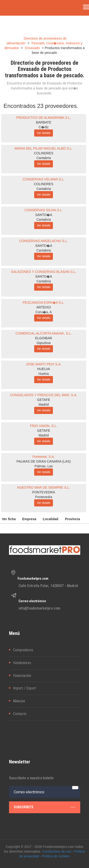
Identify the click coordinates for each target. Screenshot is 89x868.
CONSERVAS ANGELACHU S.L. (44, 241)
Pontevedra (44, 497)
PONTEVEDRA (44, 492)
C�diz (44, 127)
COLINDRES (44, 153)
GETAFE (44, 400)
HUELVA (44, 369)
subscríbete (44, 807)
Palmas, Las (44, 466)
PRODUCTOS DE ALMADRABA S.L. (44, 118)
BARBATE (44, 122)
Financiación (22, 676)
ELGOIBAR (44, 338)
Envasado (32, 48)
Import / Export (25, 688)
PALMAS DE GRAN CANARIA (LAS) (44, 461)
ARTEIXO (44, 307)
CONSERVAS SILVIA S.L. (44, 210)
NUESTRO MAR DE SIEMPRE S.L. (44, 487)
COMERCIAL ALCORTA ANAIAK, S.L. (44, 333)
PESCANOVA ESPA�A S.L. (44, 303)
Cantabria (44, 158)
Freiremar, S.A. (44, 457)
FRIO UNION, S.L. (44, 426)
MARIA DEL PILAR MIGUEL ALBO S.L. (44, 148)
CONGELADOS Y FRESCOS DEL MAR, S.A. (44, 395)
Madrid (44, 404)
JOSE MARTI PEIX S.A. (44, 364)
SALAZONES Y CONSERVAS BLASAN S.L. (44, 272)
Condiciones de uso (57, 851)
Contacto (20, 714)
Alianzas (19, 701)
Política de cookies (56, 856)
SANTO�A (44, 215)
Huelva (44, 374)
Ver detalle (44, 133)
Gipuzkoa (44, 343)
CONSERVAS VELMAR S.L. (44, 179)
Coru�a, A (44, 312)
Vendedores (22, 663)
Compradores (23, 650)
